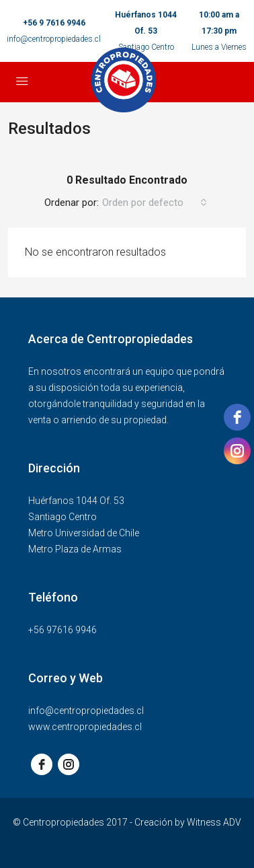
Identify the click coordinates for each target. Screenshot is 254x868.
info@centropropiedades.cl (54, 39)
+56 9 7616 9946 (54, 23)
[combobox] (155, 203)
